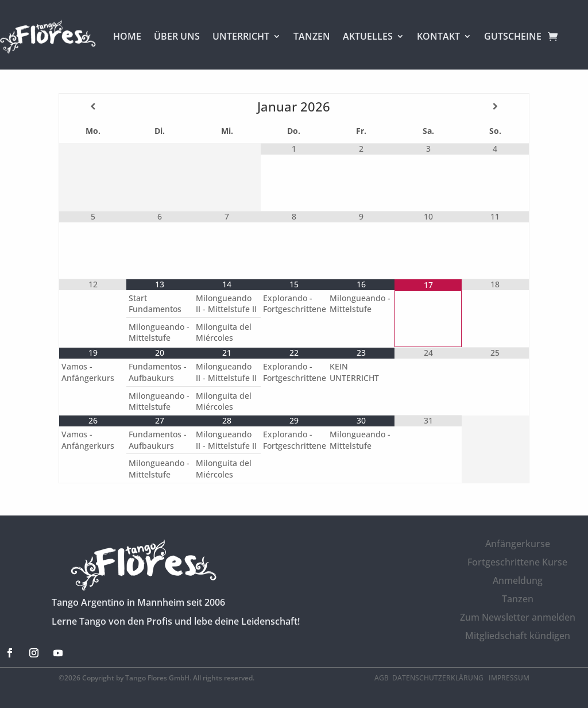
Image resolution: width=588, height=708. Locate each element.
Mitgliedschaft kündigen (518, 636)
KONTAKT (438, 36)
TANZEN (312, 36)
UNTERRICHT (241, 36)
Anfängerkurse (518, 544)
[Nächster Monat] (495, 106)
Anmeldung (518, 580)
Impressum (509, 678)
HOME (127, 36)
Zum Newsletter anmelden (518, 617)
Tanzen (518, 599)
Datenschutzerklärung (439, 678)
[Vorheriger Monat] (92, 106)
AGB (382, 678)
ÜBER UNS (177, 36)
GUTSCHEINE (513, 36)
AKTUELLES (368, 36)
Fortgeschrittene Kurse (517, 562)
